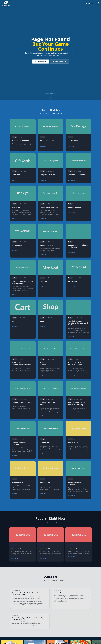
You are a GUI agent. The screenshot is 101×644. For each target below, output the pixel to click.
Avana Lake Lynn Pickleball (74, 483)
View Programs (59, 62)
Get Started (74, 4)
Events (91, 4)
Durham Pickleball (47, 443)
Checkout (44, 281)
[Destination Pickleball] (12, 4)
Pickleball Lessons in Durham (48, 364)
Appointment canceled (49, 207)
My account (72, 281)
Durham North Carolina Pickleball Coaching (77, 404)
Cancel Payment (46, 245)
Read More (16, 148)
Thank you (16, 207)
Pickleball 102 (17, 482)
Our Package (73, 140)
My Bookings (17, 245)
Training (84, 4)
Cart (14, 321)
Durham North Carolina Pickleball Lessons (77, 364)
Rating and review (47, 140)
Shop (42, 321)
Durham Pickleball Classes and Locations (22, 282)
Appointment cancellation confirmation (78, 246)
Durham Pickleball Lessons (23, 403)
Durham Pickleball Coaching (19, 443)
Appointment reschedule (78, 175)
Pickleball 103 (73, 443)
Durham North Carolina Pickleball (49, 404)
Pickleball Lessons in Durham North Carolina (21, 364)
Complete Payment (47, 175)
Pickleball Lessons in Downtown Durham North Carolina (78, 323)
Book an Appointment (76, 207)
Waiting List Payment (21, 140)
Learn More (41, 61)
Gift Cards (16, 175)
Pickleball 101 (45, 482)
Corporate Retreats (59, 593)
